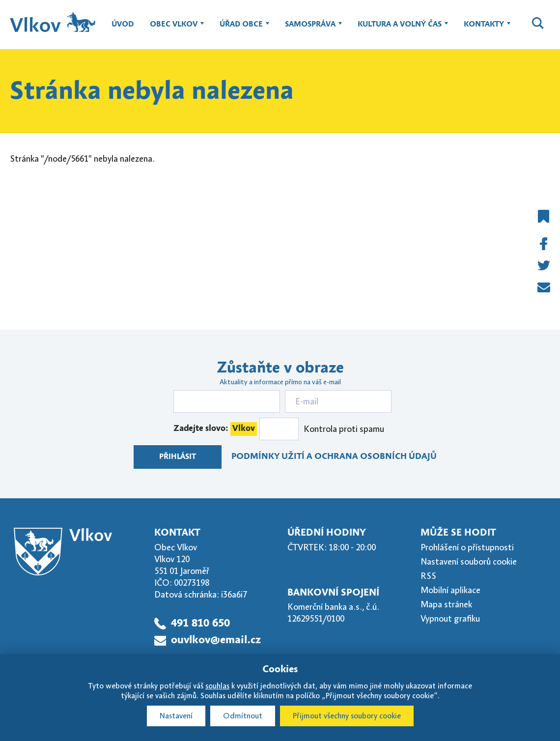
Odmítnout (243, 716)
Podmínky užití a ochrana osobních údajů (334, 457)
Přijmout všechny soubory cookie (347, 716)
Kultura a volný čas (400, 29)
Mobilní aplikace (450, 590)
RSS (428, 576)
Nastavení (176, 716)
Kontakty (484, 29)
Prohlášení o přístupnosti (467, 547)
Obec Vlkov (174, 29)
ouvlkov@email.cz (216, 640)
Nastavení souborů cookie (469, 562)
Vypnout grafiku (450, 619)
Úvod (123, 25)
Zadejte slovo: (215, 429)
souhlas (217, 686)
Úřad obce (241, 29)
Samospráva (310, 29)
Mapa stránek (446, 604)
